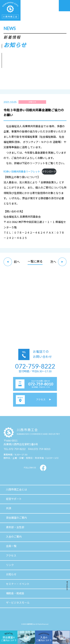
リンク (10, 565)
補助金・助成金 (15, 593)
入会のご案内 (14, 537)
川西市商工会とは (16, 489)
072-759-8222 (35, 366)
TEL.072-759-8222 (15, 449)
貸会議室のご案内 (16, 518)
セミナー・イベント (18, 584)
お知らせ (11, 574)
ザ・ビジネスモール (18, 603)
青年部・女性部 (15, 527)
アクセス (11, 556)
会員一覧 (11, 546)
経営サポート (14, 499)
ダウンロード (49, 172)
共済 (9, 508)
